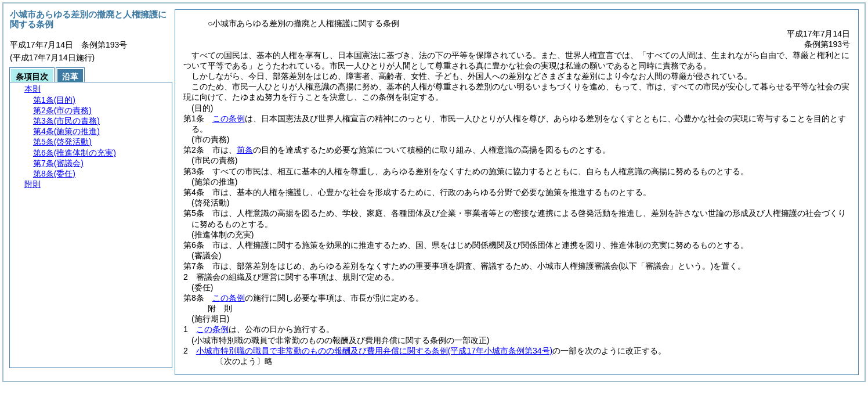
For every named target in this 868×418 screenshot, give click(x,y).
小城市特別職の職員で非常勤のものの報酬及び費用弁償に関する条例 (374, 351)
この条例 (229, 118)
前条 (245, 150)
